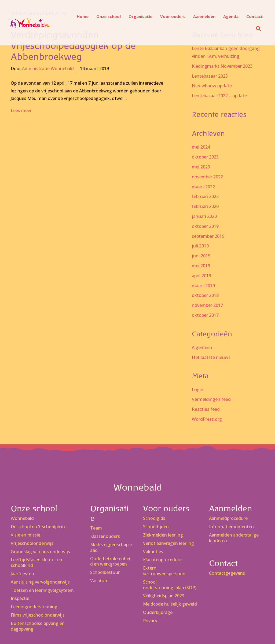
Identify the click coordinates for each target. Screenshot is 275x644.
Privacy (150, 621)
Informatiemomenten (231, 527)
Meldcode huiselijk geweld (170, 604)
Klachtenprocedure (162, 560)
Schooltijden (156, 527)
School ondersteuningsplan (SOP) (170, 585)
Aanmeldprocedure (228, 518)
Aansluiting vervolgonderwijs (40, 582)
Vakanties (153, 552)
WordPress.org (207, 419)
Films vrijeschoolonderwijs (38, 615)
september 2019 (208, 236)
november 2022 (207, 177)
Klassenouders (105, 536)
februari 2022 (205, 196)
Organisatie (138, 16)
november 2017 (207, 305)
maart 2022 (203, 187)
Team (96, 528)
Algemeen (202, 347)
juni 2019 (201, 256)
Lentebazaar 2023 (210, 76)
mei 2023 (201, 167)
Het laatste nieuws (211, 357)
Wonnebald (22, 518)
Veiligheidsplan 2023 (164, 596)
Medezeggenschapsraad (111, 548)
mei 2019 (201, 266)
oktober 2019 (205, 226)
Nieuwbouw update (212, 86)
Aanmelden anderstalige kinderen (234, 538)
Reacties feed (206, 409)
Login (198, 390)
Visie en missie (25, 535)
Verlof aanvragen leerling (168, 543)
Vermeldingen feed (211, 399)
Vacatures (100, 581)
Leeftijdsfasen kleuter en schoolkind (36, 563)
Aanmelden (202, 16)
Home (80, 16)
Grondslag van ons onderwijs (40, 552)
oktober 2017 (205, 315)
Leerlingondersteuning (34, 607)
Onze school (106, 16)
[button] (257, 28)
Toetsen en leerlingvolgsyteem (42, 590)
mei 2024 (201, 147)
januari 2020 (204, 216)
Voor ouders (170, 16)
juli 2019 (200, 246)
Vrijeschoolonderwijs (32, 543)
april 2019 (201, 276)
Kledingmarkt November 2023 (222, 66)
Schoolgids (154, 518)
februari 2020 (205, 206)
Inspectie (20, 598)
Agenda (228, 16)
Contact (252, 16)
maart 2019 (203, 286)
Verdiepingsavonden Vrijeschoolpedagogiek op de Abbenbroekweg (73, 46)
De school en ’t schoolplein (38, 527)
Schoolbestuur (105, 572)
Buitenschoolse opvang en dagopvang (38, 626)
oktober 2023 (205, 157)
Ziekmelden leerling (163, 535)
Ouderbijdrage (158, 612)
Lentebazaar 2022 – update (219, 96)
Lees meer (21, 110)
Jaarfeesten (22, 574)
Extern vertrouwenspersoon (164, 571)
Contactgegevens (227, 573)
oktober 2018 (205, 295)
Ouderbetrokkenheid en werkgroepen (110, 562)
